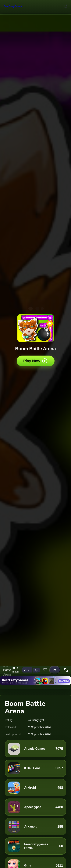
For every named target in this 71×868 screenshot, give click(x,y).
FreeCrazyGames (13, 6)
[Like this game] (27, 670)
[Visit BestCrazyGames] (35, 680)
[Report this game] (55, 670)
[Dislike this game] (36, 670)
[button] (66, 670)
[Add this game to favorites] (45, 670)
